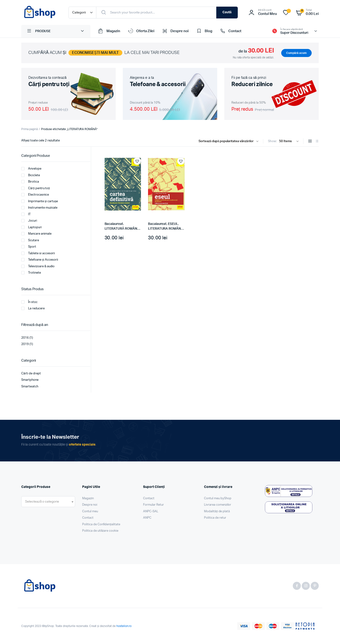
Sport (29, 247)
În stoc (29, 302)
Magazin (109, 31)
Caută (227, 12)
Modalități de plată (217, 511)
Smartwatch (30, 387)
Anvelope (31, 169)
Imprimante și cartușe (40, 201)
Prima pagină (30, 129)
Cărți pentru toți (36, 188)
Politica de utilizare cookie (100, 531)
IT (26, 214)
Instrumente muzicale (39, 208)
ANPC (147, 518)
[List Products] (317, 142)
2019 (25, 344)
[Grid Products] (310, 142)
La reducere (33, 308)
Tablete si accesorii (38, 253)
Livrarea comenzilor (218, 505)
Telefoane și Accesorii (40, 260)
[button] (137, 161)
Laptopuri (32, 227)
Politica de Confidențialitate (101, 524)
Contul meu (90, 511)
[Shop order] (230, 141)
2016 (25, 338)
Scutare (30, 240)
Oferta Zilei (141, 31)
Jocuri (29, 221)
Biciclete (31, 175)
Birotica (30, 182)
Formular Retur (153, 505)
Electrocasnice (35, 195)
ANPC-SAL (151, 511)
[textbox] (42, 502)
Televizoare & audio (38, 266)
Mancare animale (36, 234)
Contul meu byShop (218, 498)
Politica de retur (215, 518)
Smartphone (30, 380)
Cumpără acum (296, 53)
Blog (204, 31)
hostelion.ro (124, 626)
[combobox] (48, 502)
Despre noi (175, 31)
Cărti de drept (31, 374)
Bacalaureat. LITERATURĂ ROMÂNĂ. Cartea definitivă (122, 229)
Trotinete (31, 273)
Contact (230, 31)
